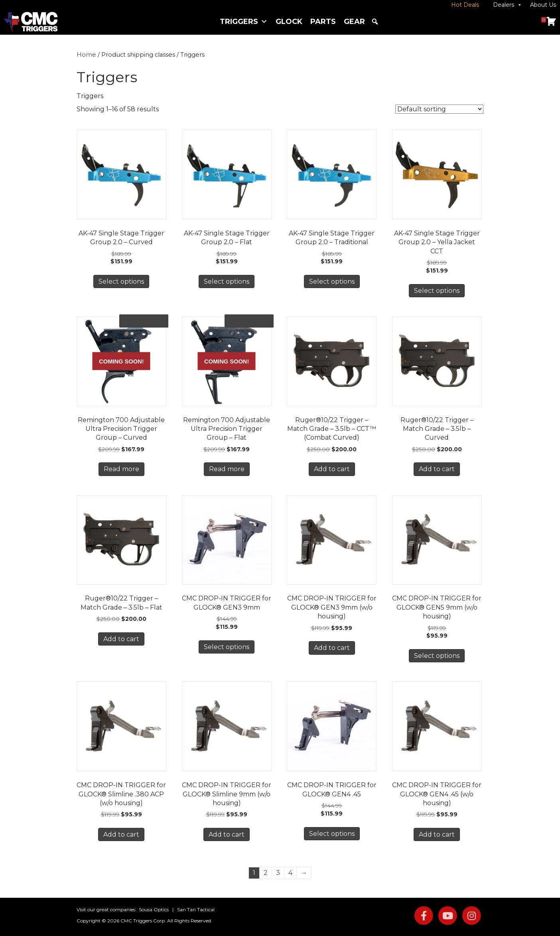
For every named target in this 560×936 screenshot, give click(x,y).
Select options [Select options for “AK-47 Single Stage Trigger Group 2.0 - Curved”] (121, 281)
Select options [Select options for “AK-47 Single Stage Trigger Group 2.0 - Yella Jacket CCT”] (437, 291)
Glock (289, 22)
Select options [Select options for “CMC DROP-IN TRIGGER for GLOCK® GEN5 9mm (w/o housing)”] (437, 656)
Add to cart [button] (332, 469)
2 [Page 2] (266, 873)
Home (86, 55)
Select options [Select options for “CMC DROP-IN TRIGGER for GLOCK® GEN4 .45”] (332, 834)
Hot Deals (465, 5)
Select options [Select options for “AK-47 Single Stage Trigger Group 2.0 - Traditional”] (332, 281)
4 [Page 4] (290, 873)
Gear (354, 22)
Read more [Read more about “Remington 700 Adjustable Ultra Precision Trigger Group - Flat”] (227, 469)
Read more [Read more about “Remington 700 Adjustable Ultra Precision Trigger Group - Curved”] (121, 469)
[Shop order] (439, 109)
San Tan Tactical (196, 909)
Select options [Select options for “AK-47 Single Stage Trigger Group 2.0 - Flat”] (227, 281)
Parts (323, 22)
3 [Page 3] (278, 873)
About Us (543, 5)
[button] (375, 22)
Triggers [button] (244, 22)
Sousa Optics (154, 909)
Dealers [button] (508, 5)
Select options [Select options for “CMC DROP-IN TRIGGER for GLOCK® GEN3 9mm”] (227, 647)
